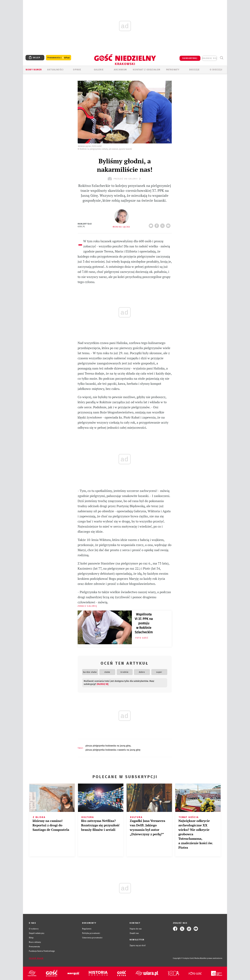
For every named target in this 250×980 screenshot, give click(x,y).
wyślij (169, 225)
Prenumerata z (59, 58)
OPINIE (77, 70)
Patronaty (173, 70)
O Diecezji (216, 70)
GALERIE (99, 70)
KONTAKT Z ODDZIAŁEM (147, 70)
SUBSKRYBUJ (190, 58)
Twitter (163, 225)
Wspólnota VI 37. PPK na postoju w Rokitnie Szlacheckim (144, 623)
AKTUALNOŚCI (55, 70)
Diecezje (194, 70)
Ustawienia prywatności (92, 938)
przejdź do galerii (125, 179)
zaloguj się (210, 58)
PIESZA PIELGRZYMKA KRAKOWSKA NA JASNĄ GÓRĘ (108, 746)
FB (157, 225)
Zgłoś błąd (36, 958)
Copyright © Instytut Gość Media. (186, 958)
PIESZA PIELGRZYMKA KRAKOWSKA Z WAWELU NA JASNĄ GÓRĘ (113, 750)
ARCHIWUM (120, 70)
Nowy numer (34, 70)
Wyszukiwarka (222, 58)
